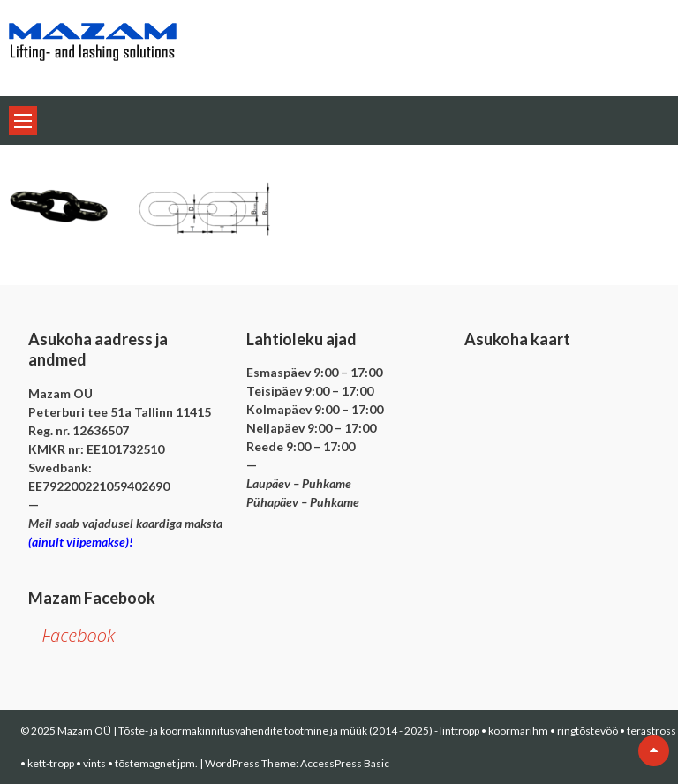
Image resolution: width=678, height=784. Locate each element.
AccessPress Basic (345, 763)
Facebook (78, 635)
